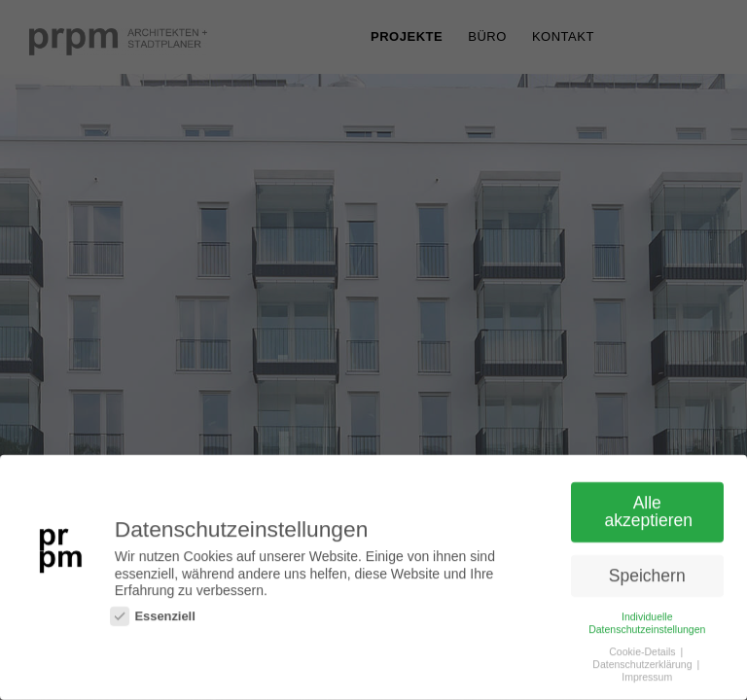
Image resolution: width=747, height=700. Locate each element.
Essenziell (153, 617)
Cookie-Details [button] (643, 652)
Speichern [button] (647, 577)
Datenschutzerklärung (643, 665)
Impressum (647, 678)
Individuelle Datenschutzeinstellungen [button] (647, 624)
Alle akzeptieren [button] (649, 512)
